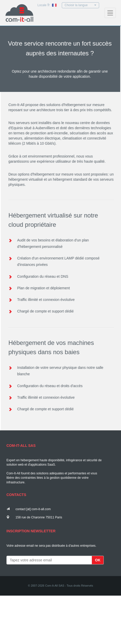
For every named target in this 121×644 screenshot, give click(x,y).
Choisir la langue (80, 5)
